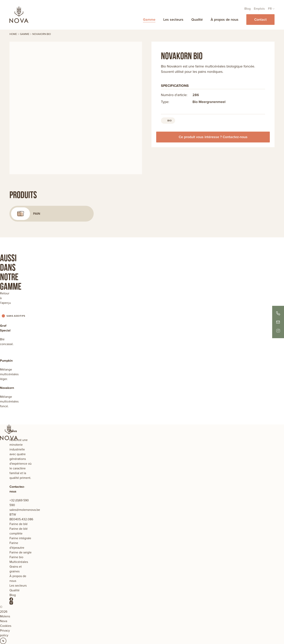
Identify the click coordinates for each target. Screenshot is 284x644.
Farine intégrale (20, 538)
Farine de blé (19, 524)
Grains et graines (16, 569)
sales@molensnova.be (25, 510)
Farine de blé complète (19, 531)
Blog (248, 9)
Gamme (149, 20)
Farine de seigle (21, 552)
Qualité (197, 20)
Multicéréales (19, 562)
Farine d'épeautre (17, 545)
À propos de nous (225, 20)
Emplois (259, 9)
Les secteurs (173, 20)
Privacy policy (5, 633)
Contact (260, 20)
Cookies (6, 626)
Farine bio (16, 557)
